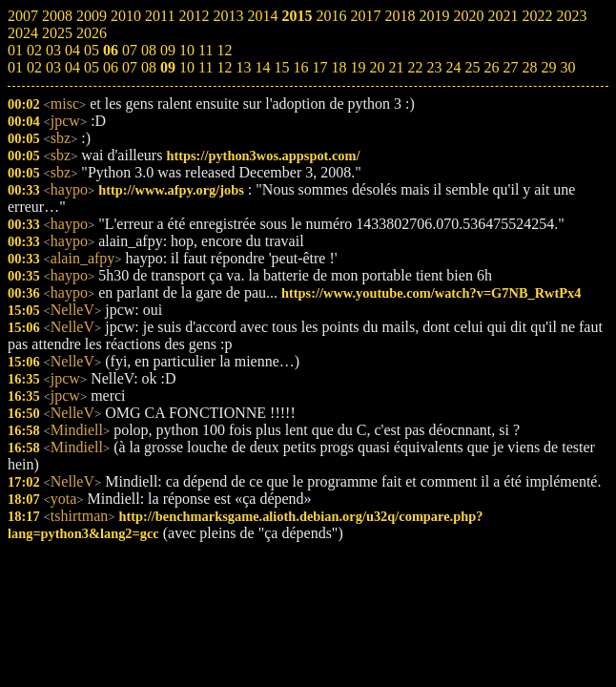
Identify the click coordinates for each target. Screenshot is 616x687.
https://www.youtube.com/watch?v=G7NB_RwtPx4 (431, 293)
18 (339, 67)
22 (415, 67)
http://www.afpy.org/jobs (171, 190)
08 (149, 67)
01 (15, 67)
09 (168, 67)
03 (53, 67)
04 (72, 67)
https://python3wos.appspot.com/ (263, 156)
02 (34, 67)
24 (453, 67)
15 (281, 67)
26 (491, 67)
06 (111, 67)
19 (358, 67)
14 (262, 67)
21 (396, 67)
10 (187, 67)
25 (472, 67)
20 (377, 67)
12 (224, 67)
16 (300, 67)
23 (434, 67)
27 (510, 67)
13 (243, 67)
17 (319, 67)
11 (205, 67)
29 (548, 67)
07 (130, 67)
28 (529, 67)
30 (567, 67)
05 (92, 67)
